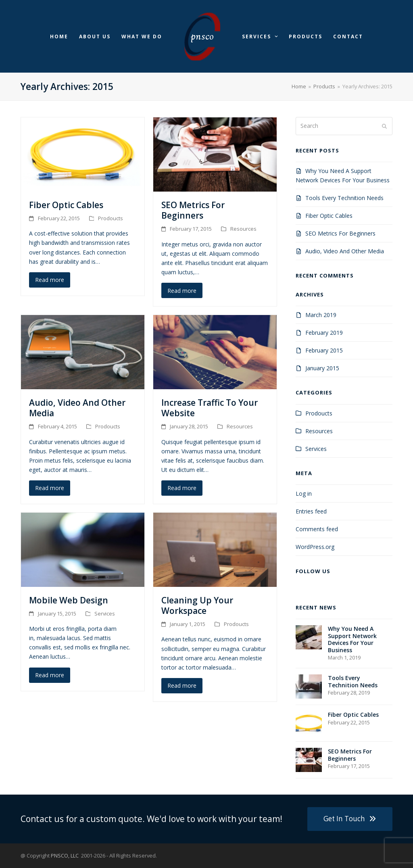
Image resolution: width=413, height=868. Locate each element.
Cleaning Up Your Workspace (197, 605)
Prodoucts (111, 218)
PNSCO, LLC (65, 855)
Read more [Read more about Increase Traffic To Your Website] (182, 488)
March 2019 (321, 315)
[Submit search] (384, 126)
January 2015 (322, 368)
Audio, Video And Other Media (77, 408)
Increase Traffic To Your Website (210, 408)
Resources (243, 229)
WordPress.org (315, 547)
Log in (304, 493)
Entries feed (311, 511)
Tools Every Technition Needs (344, 198)
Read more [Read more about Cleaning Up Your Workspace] (182, 685)
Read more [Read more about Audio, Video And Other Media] (50, 488)
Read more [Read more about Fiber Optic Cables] (50, 280)
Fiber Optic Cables (66, 205)
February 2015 (324, 350)
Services (105, 613)
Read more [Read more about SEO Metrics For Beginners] (182, 291)
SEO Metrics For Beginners (193, 210)
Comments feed (317, 529)
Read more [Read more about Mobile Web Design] (50, 675)
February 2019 (324, 333)
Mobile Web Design (69, 600)
